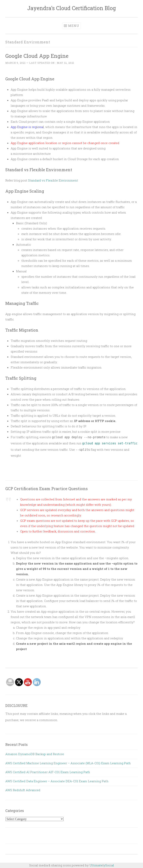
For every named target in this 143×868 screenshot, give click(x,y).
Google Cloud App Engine (37, 56)
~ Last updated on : (40, 63)
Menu (74, 26)
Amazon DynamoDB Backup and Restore (35, 754)
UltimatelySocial (102, 865)
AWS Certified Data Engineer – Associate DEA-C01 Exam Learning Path (57, 781)
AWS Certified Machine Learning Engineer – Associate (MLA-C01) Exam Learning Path (68, 763)
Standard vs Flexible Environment (53, 180)
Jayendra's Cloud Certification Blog (72, 8)
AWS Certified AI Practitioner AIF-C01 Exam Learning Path (48, 772)
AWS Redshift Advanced (23, 790)
